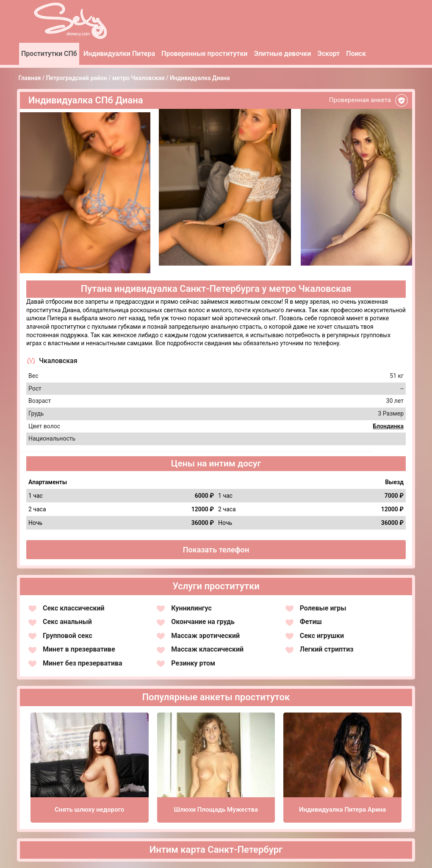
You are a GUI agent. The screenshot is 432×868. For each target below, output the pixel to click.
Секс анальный (67, 622)
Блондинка (388, 426)
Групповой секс (68, 636)
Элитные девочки (282, 54)
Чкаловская (58, 361)
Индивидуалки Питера (119, 54)
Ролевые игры (323, 608)
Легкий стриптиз (327, 649)
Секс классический (74, 608)
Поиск (356, 54)
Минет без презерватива (83, 663)
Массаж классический (207, 649)
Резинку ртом (193, 663)
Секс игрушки (322, 636)
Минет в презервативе (79, 649)
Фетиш (311, 622)
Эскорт (328, 54)
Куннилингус (191, 608)
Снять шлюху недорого (89, 810)
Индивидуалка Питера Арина (342, 810)
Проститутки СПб (49, 54)
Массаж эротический (205, 636)
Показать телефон (216, 550)
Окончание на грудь (203, 622)
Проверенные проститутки (204, 54)
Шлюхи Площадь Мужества (216, 810)
